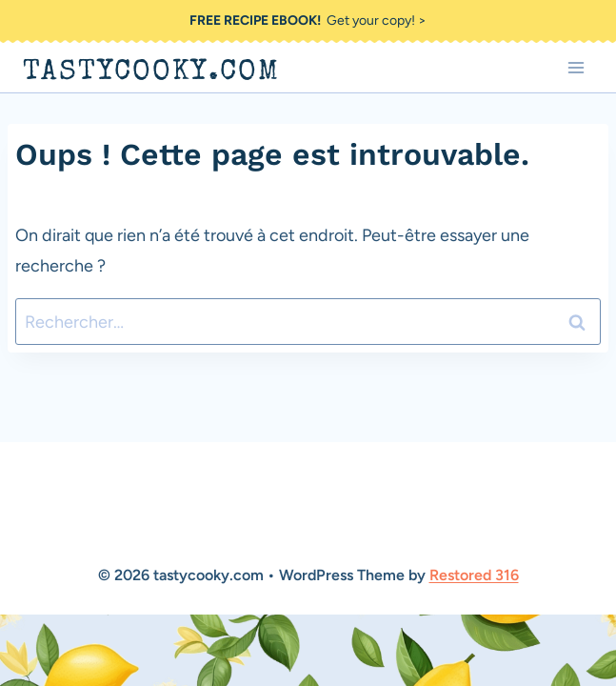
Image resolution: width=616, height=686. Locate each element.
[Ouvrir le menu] (576, 67)
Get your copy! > (308, 20)
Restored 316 (474, 575)
